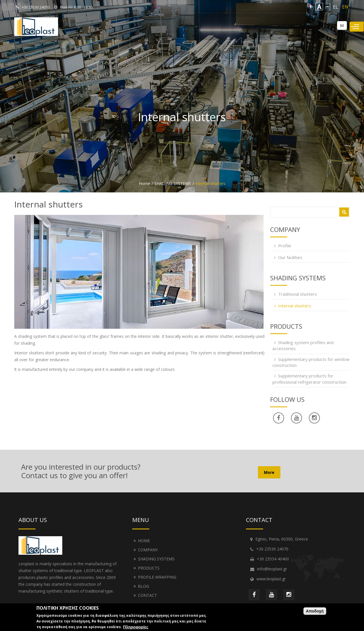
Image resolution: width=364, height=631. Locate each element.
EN (345, 7)
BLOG (143, 586)
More (269, 472)
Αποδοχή (315, 611)
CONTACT (147, 595)
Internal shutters (295, 306)
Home (144, 183)
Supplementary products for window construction (311, 362)
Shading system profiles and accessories (303, 345)
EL (336, 7)
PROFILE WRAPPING (157, 577)
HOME (144, 541)
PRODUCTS (149, 568)
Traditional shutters (297, 294)
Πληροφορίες (136, 627)
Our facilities (290, 257)
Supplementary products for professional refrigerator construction (309, 379)
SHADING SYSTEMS (173, 183)
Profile (285, 246)
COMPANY (148, 550)
